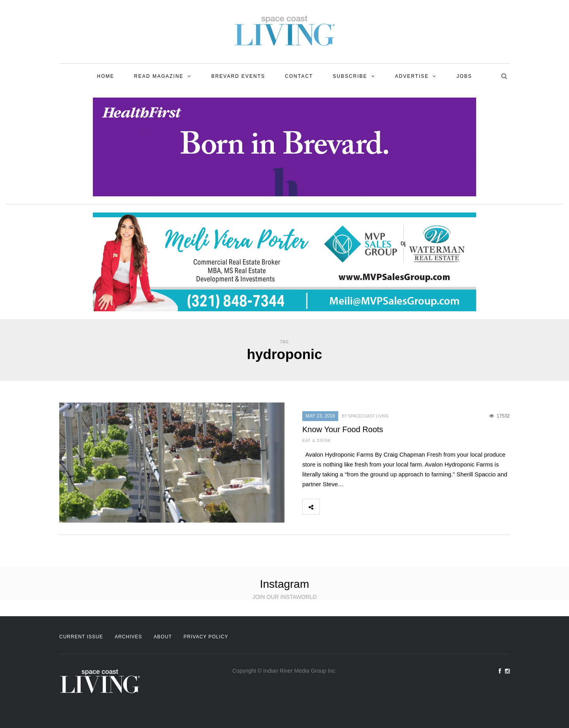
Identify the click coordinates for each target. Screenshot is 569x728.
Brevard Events (238, 76)
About (163, 637)
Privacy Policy (206, 637)
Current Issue (81, 637)
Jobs (464, 76)
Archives (128, 637)
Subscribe (350, 76)
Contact (299, 76)
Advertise (412, 76)
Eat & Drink (317, 441)
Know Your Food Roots (343, 429)
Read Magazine (159, 76)
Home (106, 76)
